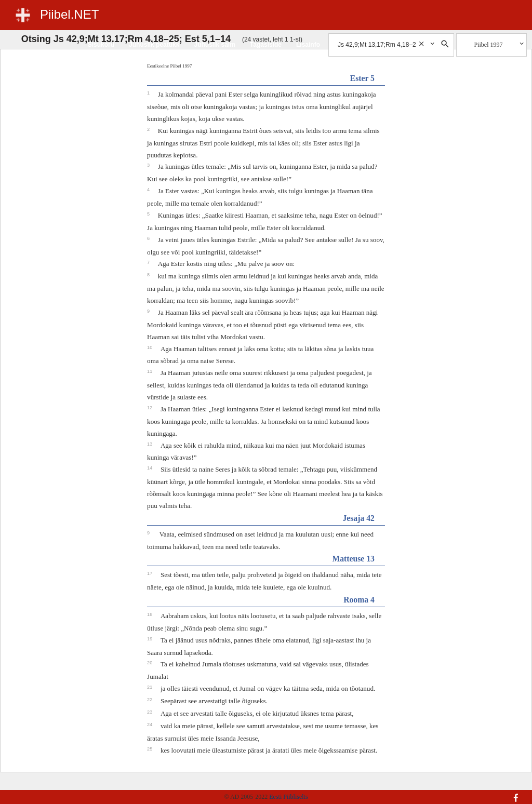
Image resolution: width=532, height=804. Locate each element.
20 (150, 663)
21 (150, 687)
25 (150, 749)
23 (150, 712)
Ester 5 (362, 78)
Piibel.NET (69, 14)
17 (150, 573)
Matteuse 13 (353, 559)
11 (150, 371)
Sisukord (101, 45)
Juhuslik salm (214, 45)
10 (150, 347)
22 (150, 700)
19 (150, 639)
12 (150, 408)
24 (150, 725)
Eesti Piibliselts (288, 797)
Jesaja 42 (358, 518)
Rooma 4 (359, 600)
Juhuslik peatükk (154, 45)
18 (150, 614)
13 (150, 444)
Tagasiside (266, 45)
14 (150, 468)
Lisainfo (308, 45)
